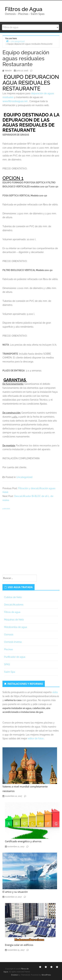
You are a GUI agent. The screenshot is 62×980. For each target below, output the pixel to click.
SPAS (7, 664)
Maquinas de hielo (14, 620)
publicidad (6, 509)
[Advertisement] (31, 542)
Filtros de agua (12, 612)
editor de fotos (36, 738)
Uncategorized (24, 477)
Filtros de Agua (24, 9)
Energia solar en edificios (19, 945)
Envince (14, 975)
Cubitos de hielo (13, 597)
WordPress (46, 975)
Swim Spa (10, 672)
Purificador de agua (15, 657)
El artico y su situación (15, 892)
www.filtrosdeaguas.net (15, 101)
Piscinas (9, 649)
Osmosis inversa (13, 642)
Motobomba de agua (16, 627)
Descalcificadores (14, 605)
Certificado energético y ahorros (23, 841)
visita (55, 692)
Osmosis (9, 635)
